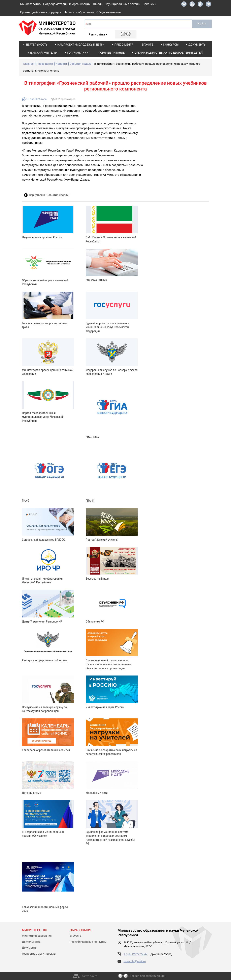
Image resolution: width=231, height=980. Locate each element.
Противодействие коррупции (41, 12)
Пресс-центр (124, 45)
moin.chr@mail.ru (135, 961)
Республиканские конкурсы (88, 942)
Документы (197, 45)
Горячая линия (79, 53)
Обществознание (109, 12)
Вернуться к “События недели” (49, 195)
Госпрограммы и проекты (39, 954)
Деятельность (37, 45)
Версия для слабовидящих (147, 976)
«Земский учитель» (43, 53)
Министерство (30, 4)
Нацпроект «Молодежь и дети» (81, 45)
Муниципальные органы (123, 4)
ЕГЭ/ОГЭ (148, 45)
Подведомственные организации (67, 4)
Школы (98, 4)
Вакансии (150, 4)
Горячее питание (112, 53)
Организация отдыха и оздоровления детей (169, 53)
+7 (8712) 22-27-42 (136, 954)
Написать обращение (79, 12)
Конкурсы (171, 45)
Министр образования (37, 936)
